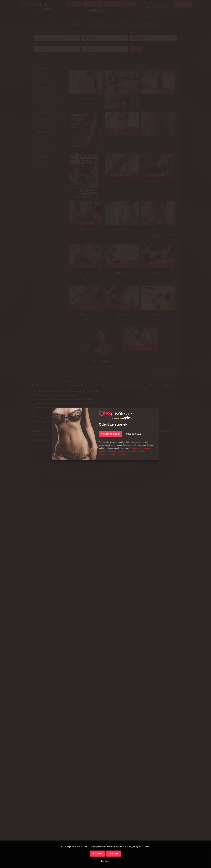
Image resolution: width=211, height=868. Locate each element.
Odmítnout (105, 861)
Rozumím (114, 854)
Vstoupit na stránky (110, 434)
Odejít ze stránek (133, 434)
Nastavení (97, 854)
